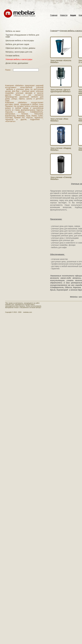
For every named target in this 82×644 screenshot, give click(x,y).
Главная (54, 15)
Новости (64, 15)
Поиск (8, 70)
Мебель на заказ (13, 31)
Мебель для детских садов (17, 44)
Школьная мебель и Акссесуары (20, 41)
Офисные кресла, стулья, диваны (20, 48)
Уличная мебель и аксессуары (19, 59)
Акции (73, 15)
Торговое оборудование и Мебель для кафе (22, 36)
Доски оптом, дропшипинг (17, 63)
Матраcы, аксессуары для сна (19, 52)
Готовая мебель (13, 56)
